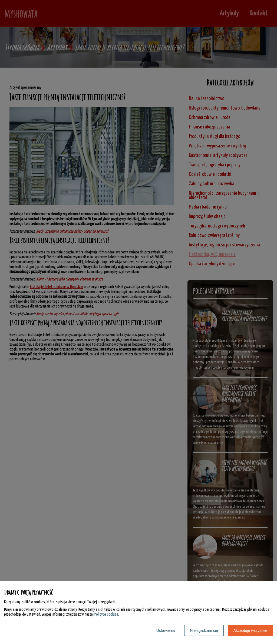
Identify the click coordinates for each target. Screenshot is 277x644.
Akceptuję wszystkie (250, 630)
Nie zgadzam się (204, 630)
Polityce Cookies (106, 614)
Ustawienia (166, 630)
